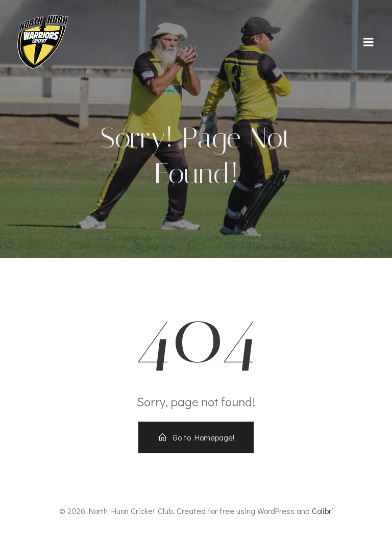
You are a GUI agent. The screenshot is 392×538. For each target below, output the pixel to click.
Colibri (323, 511)
